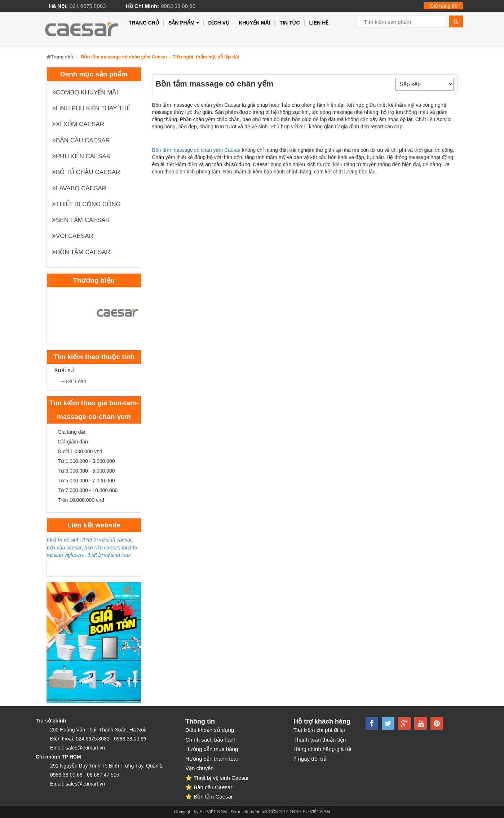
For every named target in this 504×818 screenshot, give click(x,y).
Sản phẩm (184, 23)
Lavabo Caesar (79, 188)
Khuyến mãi (254, 23)
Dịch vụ (219, 23)
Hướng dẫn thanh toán (212, 759)
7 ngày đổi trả (310, 759)
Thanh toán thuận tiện (320, 740)
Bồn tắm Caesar (81, 252)
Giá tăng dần (72, 432)
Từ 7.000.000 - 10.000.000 (88, 490)
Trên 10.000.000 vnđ (81, 500)
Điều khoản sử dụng (210, 730)
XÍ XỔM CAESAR (78, 124)
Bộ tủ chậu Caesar (86, 172)
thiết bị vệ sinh (63, 540)
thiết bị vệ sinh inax (109, 555)
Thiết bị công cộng (87, 204)
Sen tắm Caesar (81, 220)
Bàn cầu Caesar (81, 140)
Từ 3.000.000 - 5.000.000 (86, 471)
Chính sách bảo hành (211, 740)
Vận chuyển (200, 768)
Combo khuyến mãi (85, 92)
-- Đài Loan (74, 381)
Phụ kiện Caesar (81, 156)
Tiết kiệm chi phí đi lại (319, 730)
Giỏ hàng (444, 6)
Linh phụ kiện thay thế (91, 108)
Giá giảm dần (73, 442)
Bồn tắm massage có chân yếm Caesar (196, 150)
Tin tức (289, 23)
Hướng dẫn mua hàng (212, 749)
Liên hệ (319, 23)
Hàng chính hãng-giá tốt (322, 749)
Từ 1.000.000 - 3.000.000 (86, 461)
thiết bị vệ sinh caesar (107, 540)
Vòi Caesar (73, 236)
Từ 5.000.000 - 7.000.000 (86, 481)
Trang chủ (144, 23)
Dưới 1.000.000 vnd (80, 451)
